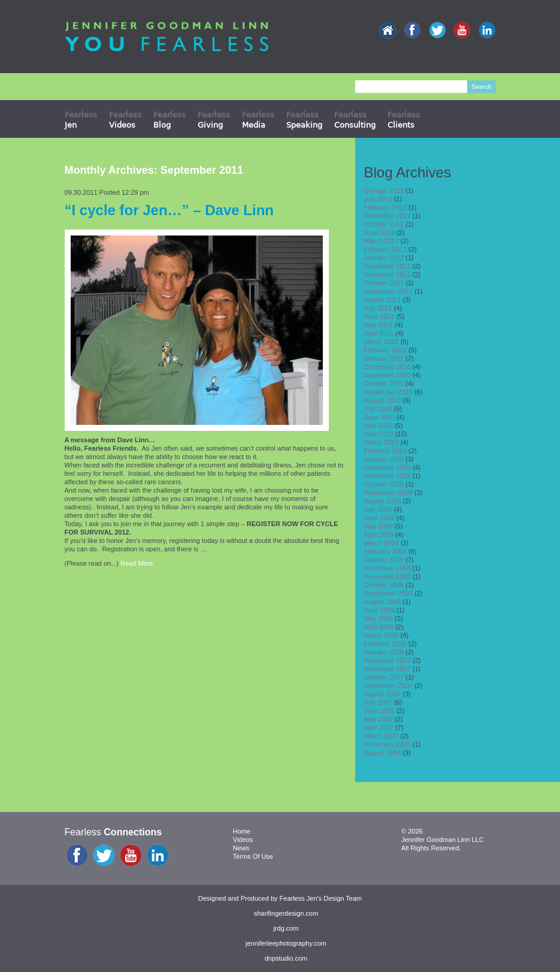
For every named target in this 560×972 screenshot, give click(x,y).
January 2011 (384, 358)
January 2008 (384, 652)
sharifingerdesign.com (286, 913)
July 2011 (378, 308)
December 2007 (388, 660)
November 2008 (388, 576)
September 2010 (388, 392)
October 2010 (384, 384)
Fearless (81, 120)
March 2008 (382, 635)
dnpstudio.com (286, 958)
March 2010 (382, 442)
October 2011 (384, 283)
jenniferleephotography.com (286, 943)
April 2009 (379, 535)
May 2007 (379, 719)
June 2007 (379, 711)
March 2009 (382, 543)
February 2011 (386, 350)
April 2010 (379, 434)
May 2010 (379, 425)
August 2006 (383, 753)
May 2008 (379, 618)
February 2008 (386, 644)
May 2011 (379, 325)
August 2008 (383, 602)
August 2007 (383, 694)
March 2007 (382, 736)
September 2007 (388, 686)
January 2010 (384, 459)
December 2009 (388, 467)
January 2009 (384, 560)
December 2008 (388, 568)
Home (242, 831)
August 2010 (383, 400)
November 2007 (388, 669)
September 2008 (388, 593)
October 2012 (384, 224)
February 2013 (386, 207)
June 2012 (379, 233)
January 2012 (384, 258)
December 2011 (388, 266)
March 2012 (382, 241)
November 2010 (388, 375)
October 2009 (384, 484)
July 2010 (378, 409)
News (241, 848)
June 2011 (379, 316)
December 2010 (388, 367)
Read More (137, 563)
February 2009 (386, 551)
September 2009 (388, 493)
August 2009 (383, 501)
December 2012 (388, 216)
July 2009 (378, 509)
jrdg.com (286, 928)
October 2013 (384, 191)
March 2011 (382, 342)
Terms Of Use (253, 856)
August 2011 (383, 300)
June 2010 (379, 417)
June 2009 (379, 518)
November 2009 (388, 476)
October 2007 (384, 677)
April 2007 (379, 728)
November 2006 (388, 744)
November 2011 (388, 274)
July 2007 (378, 702)
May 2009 (379, 526)
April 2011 (379, 333)
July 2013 (378, 199)
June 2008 (379, 610)
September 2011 (388, 291)
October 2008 (384, 585)
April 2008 (379, 627)
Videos (243, 840)
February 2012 (386, 249)
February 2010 (386, 451)
